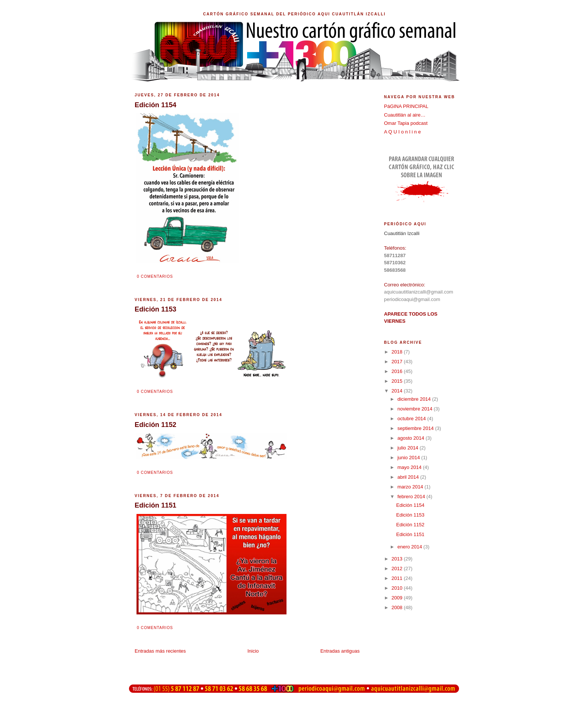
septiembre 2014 (416, 428)
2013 (398, 559)
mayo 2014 (410, 467)
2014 (398, 391)
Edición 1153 (410, 515)
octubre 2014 (412, 419)
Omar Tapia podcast (406, 123)
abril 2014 (409, 477)
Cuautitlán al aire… (405, 115)
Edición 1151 (410, 534)
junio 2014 (409, 458)
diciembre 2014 (415, 399)
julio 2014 (409, 448)
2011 (398, 578)
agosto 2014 (412, 438)
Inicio (253, 651)
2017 (398, 362)
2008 (398, 607)
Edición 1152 (410, 525)
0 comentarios (155, 276)
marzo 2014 (411, 487)
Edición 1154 (410, 505)
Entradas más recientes (160, 651)
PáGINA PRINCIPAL (406, 106)
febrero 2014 (412, 497)
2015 (398, 381)
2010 (398, 588)
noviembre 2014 (416, 409)
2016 (398, 371)
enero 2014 (410, 547)
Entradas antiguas (340, 651)
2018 (398, 352)
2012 (398, 568)
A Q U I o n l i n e (402, 132)
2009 (398, 598)
